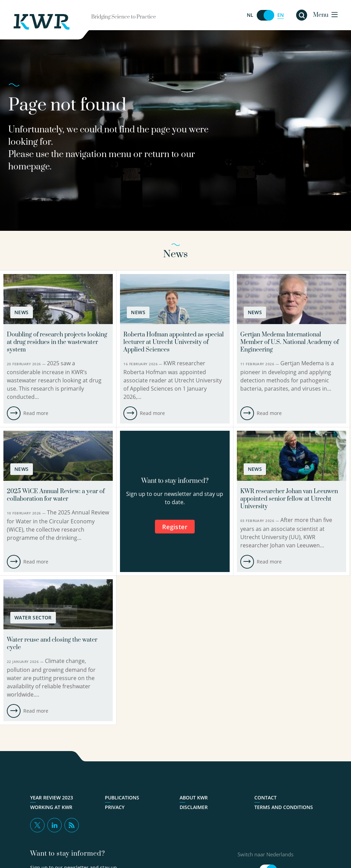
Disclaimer (194, 807)
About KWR (194, 798)
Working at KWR (51, 807)
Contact (265, 798)
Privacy (115, 807)
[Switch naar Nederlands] (265, 15)
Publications (122, 798)
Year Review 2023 (52, 798)
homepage (29, 167)
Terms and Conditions (284, 807)
